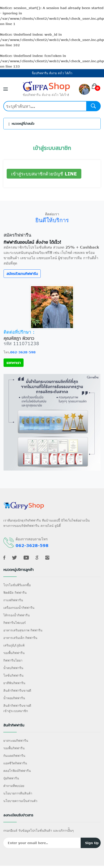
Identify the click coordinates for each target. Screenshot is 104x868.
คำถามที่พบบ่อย (14, 786)
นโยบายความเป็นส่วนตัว (20, 801)
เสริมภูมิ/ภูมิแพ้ (14, 645)
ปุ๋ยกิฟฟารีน (11, 778)
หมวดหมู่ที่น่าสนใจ (21, 124)
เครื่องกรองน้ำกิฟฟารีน (19, 608)
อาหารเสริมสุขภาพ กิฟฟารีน (23, 630)
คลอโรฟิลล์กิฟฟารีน (17, 771)
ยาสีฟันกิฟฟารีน (14, 683)
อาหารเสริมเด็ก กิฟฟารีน (20, 638)
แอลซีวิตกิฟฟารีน (15, 763)
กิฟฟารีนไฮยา (13, 660)
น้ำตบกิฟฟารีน (13, 668)
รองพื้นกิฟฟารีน (14, 653)
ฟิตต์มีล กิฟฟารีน (15, 593)
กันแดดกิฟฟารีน (14, 756)
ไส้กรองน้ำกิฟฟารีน (17, 615)
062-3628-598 (23, 352)
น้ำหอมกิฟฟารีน (14, 698)
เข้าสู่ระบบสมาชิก (16, 711)
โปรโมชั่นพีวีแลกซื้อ (17, 585)
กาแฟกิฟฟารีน (13, 600)
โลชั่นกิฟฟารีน (13, 675)
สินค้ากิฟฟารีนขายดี (17, 690)
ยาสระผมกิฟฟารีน (16, 741)
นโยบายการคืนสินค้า (18, 793)
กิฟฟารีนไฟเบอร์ (15, 623)
